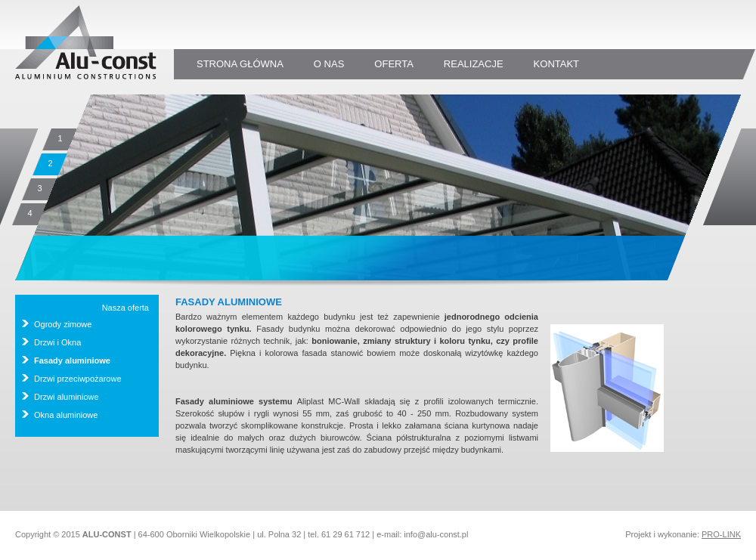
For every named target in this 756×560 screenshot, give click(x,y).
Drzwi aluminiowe (67, 397)
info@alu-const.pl (436, 534)
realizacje (474, 64)
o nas (329, 64)
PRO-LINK (721, 534)
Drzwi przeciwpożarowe (78, 379)
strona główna (240, 64)
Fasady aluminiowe (72, 360)
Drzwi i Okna (57, 342)
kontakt (556, 64)
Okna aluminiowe (66, 415)
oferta (394, 64)
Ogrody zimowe (63, 324)
